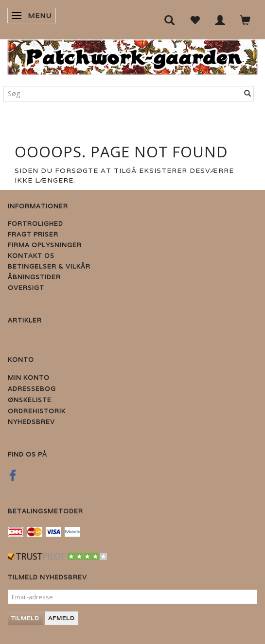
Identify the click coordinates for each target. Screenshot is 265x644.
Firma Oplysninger (45, 245)
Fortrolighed (35, 224)
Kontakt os (31, 256)
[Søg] (248, 94)
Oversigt (26, 288)
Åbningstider (34, 277)
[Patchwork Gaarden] (132, 55)
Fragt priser (33, 234)
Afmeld (62, 618)
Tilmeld (25, 618)
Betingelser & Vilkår (49, 266)
